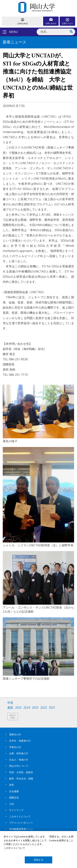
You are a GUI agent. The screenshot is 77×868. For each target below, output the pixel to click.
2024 (27, 708)
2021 (52, 708)
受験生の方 (15, 734)
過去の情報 (13, 716)
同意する (38, 860)
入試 (12, 804)
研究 (12, 785)
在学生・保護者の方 (20, 741)
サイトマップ (16, 810)
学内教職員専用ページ (21, 829)
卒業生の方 (15, 747)
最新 (10, 708)
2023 (35, 708)
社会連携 (14, 791)
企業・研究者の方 (19, 753)
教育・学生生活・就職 (21, 779)
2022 (44, 708)
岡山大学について (19, 766)
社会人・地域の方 (19, 760)
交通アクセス (67, 23)
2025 (18, 708)
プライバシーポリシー (21, 823)
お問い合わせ (51, 23)
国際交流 (14, 798)
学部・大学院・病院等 (21, 772)
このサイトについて (20, 816)
